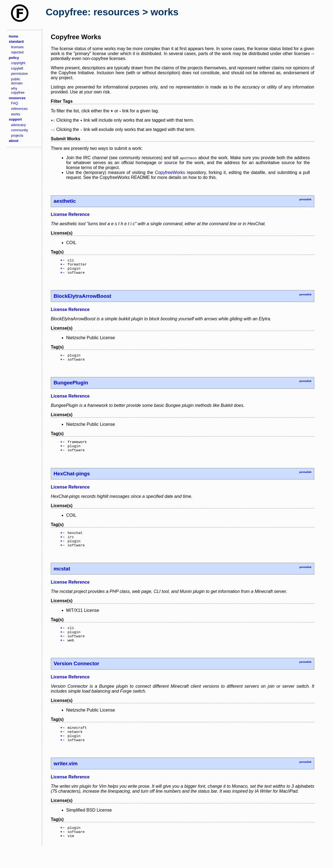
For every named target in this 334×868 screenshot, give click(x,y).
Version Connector (76, 677)
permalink (305, 199)
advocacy (18, 125)
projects (17, 135)
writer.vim (65, 781)
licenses (17, 47)
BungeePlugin (71, 388)
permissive (19, 74)
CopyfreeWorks (170, 172)
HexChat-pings (72, 481)
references (19, 109)
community (19, 130)
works (16, 114)
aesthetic (65, 201)
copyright (18, 63)
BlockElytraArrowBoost (82, 299)
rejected (17, 52)
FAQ (15, 103)
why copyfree (18, 90)
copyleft (17, 68)
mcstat (62, 579)
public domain (17, 81)
